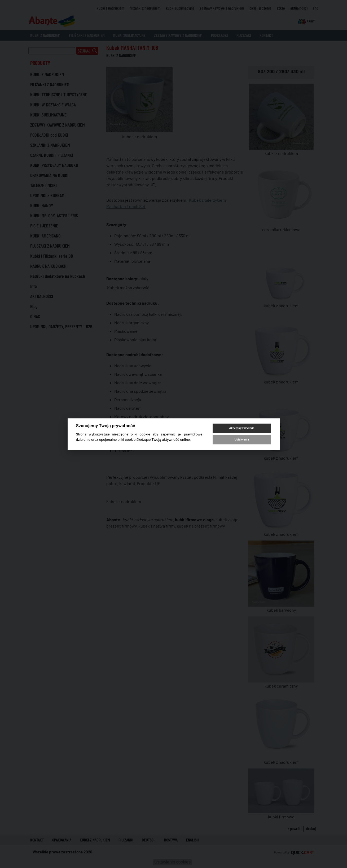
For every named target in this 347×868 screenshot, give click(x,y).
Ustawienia (242, 440)
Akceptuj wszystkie (242, 428)
